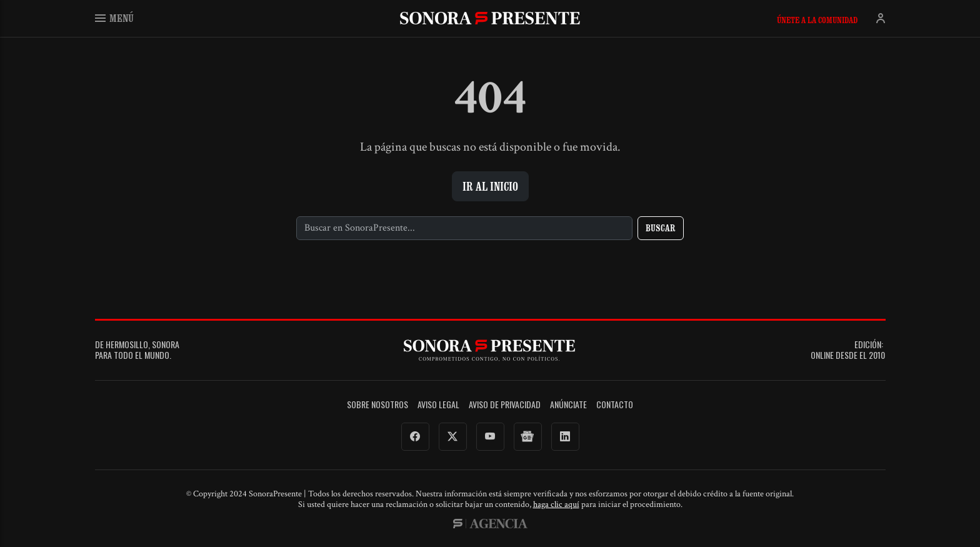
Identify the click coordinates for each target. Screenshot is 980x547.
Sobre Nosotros (377, 405)
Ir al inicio (490, 186)
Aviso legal (438, 405)
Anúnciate (568, 405)
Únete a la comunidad (817, 20)
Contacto (615, 405)
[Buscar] (465, 228)
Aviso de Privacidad (505, 405)
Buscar (661, 228)
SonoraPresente (490, 18)
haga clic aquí (556, 504)
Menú (114, 18)
